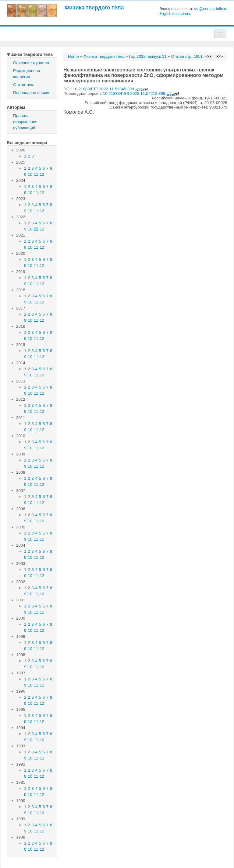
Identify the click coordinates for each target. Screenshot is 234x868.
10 (30, 174)
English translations (175, 14)
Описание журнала (31, 63)
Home (73, 56)
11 (36, 174)
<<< (209, 56)
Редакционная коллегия (27, 74)
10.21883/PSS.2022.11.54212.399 (141, 93)
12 (42, 174)
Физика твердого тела (94, 7)
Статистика (24, 85)
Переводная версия (32, 93)
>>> (219, 56)
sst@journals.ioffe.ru (211, 9)
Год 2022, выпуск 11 (148, 56)
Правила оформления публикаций (25, 122)
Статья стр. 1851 (187, 56)
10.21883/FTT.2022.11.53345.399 (110, 89)
